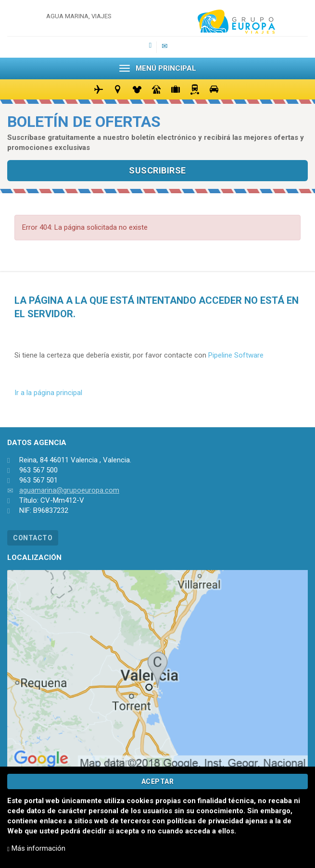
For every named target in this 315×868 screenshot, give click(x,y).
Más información (36, 848)
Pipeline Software (236, 355)
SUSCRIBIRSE (157, 170)
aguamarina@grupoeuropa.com (69, 490)
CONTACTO (33, 538)
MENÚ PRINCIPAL (158, 68)
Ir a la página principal (48, 393)
